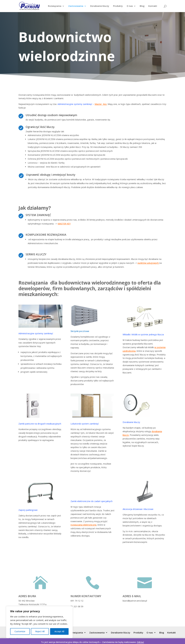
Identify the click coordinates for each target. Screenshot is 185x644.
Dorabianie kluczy (100, 6)
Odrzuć (140, 642)
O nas (130, 6)
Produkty (118, 6)
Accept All (59, 631)
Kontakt (153, 6)
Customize (20, 631)
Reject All (40, 631)
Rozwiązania (55, 6)
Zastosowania (76, 6)
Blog (142, 6)
